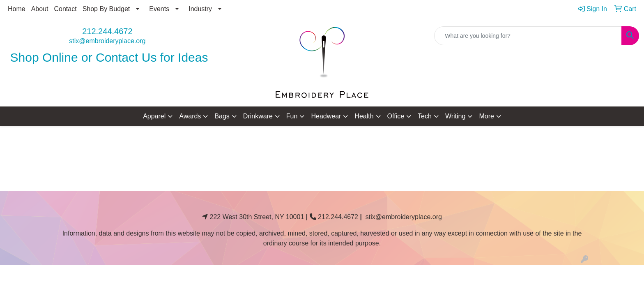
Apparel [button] (154, 116)
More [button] (486, 116)
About (40, 9)
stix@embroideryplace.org (107, 41)
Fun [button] (292, 116)
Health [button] (364, 116)
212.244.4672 (107, 31)
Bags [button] (222, 116)
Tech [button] (425, 116)
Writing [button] (455, 116)
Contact (66, 9)
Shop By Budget (106, 9)
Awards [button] (190, 116)
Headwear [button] (326, 116)
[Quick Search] (528, 36)
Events (159, 9)
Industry (200, 9)
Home (17, 9)
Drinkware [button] (258, 116)
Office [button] (396, 116)
